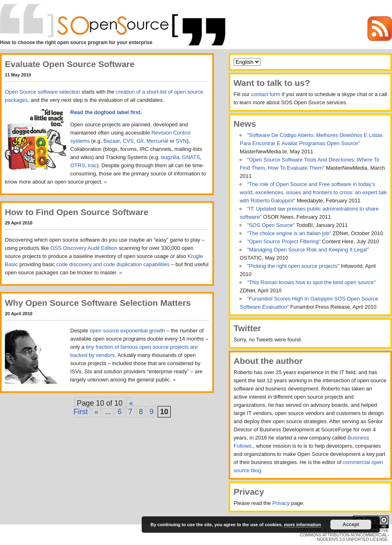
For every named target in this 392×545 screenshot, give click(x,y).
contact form (266, 94)
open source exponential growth (127, 331)
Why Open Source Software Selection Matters (98, 303)
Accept (351, 525)
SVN (182, 141)
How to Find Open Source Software (77, 212)
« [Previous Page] (96, 412)
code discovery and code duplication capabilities (113, 264)
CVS (128, 141)
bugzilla (170, 157)
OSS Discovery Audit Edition (84, 248)
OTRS (78, 165)
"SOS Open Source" (272, 225)
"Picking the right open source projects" (294, 266)
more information (302, 525)
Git (140, 141)
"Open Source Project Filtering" (284, 241)
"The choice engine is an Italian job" (290, 233)
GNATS (191, 157)
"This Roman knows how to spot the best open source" (311, 282)
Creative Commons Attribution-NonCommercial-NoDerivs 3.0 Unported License (344, 535)
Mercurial (157, 141)
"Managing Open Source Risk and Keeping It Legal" (308, 250)
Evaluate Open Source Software (70, 64)
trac (92, 165)
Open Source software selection (42, 92)
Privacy (281, 503)
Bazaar (111, 141)
